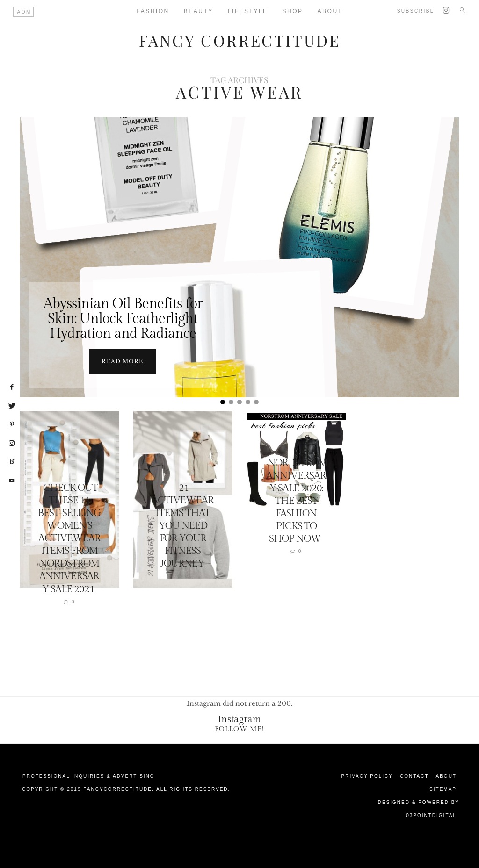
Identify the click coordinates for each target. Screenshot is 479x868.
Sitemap (443, 789)
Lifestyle (248, 11)
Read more (122, 361)
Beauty (199, 11)
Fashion (153, 11)
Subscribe (416, 11)
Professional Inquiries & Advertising (89, 776)
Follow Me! (239, 728)
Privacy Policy (367, 776)
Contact (414, 776)
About (446, 776)
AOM (24, 12)
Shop (293, 11)
